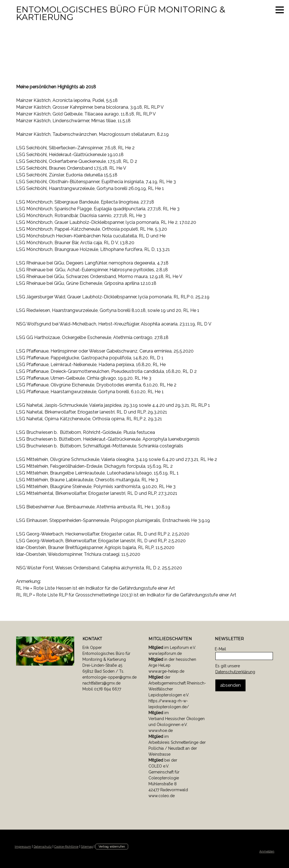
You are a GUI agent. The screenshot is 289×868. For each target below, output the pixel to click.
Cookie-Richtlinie (66, 847)
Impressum (23, 847)
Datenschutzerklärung (235, 672)
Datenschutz (43, 847)
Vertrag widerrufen (112, 847)
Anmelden (267, 851)
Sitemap (87, 847)
